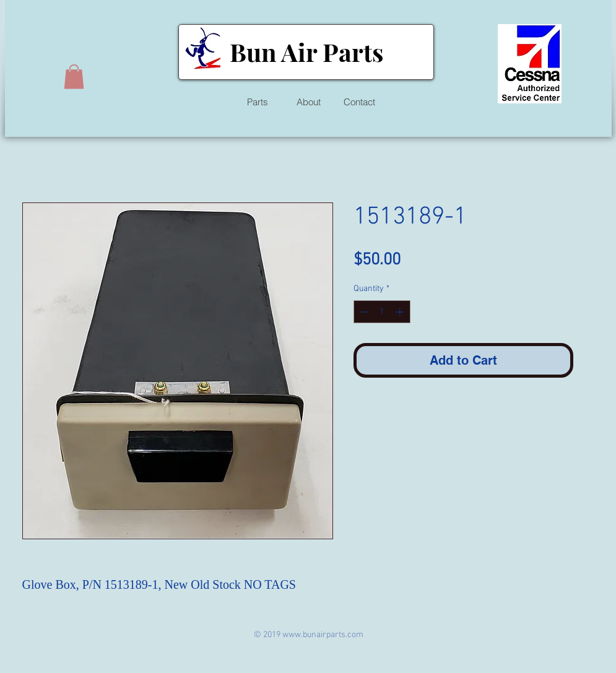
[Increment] (401, 312)
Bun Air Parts (306, 52)
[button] (74, 76)
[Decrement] (363, 312)
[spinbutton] (382, 312)
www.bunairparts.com (323, 635)
